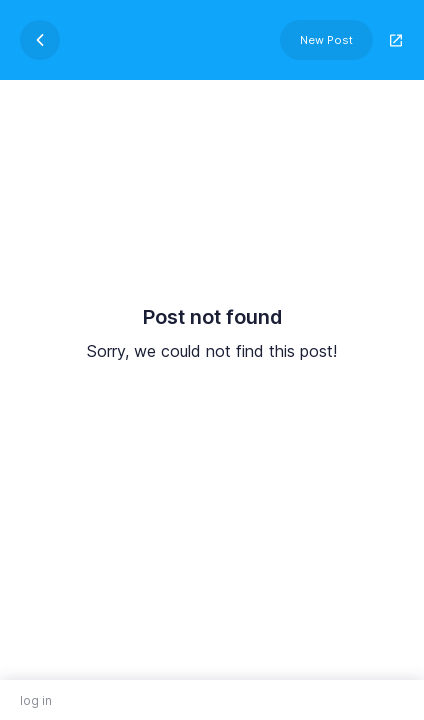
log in (36, 700)
